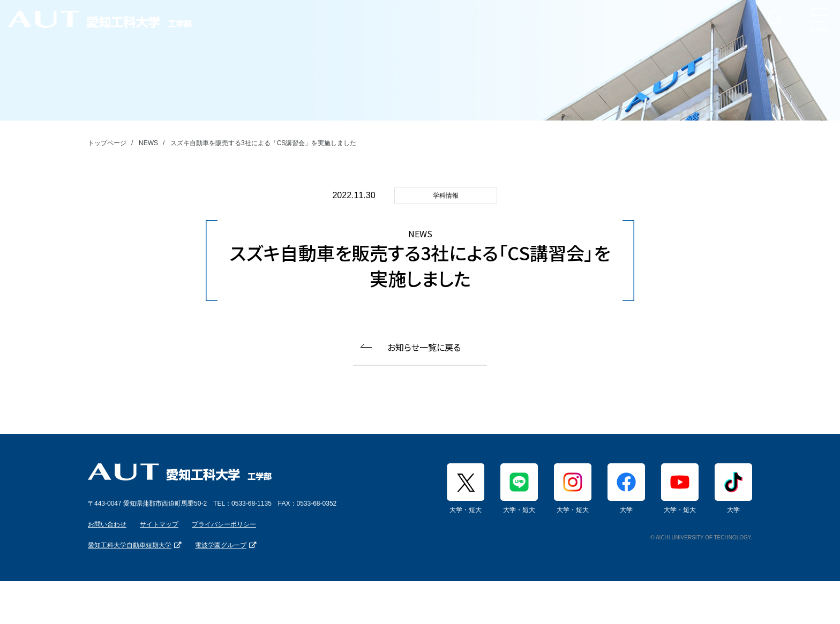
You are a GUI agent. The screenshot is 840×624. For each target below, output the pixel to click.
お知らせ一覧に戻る (424, 347)
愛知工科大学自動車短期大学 (130, 545)
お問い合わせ (107, 524)
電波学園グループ (221, 545)
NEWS (148, 143)
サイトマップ (159, 524)
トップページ (107, 143)
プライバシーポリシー (224, 524)
